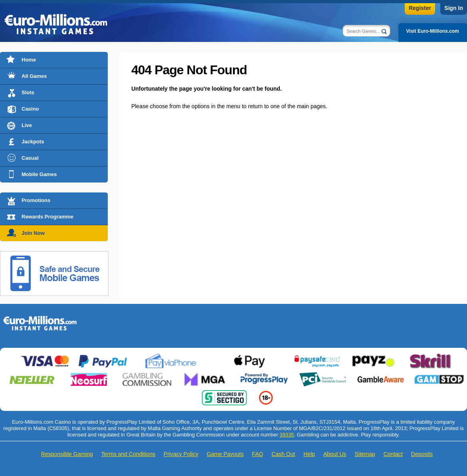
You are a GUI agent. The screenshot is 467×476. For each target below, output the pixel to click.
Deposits (422, 454)
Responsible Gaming (67, 454)
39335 (287, 435)
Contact (393, 454)
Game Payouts (225, 454)
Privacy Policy (181, 454)
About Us (335, 454)
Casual (30, 158)
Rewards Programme (47, 217)
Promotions (36, 200)
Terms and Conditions (128, 454)
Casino (30, 109)
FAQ (257, 454)
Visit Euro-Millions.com (433, 31)
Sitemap (365, 454)
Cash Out (283, 454)
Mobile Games (39, 174)
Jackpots (33, 142)
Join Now (33, 233)
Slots (28, 92)
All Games (34, 76)
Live (27, 125)
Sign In (454, 8)
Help (309, 454)
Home (29, 60)
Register (420, 8)
